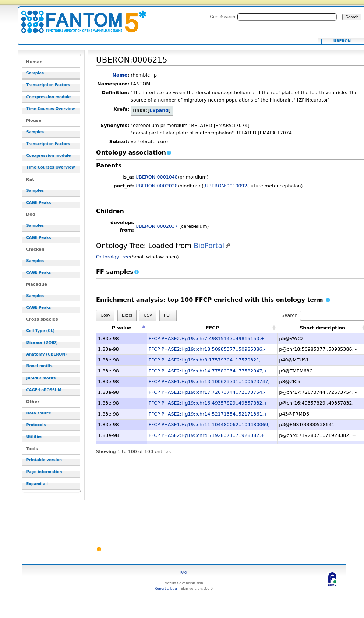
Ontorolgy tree (113, 257)
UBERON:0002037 (157, 226)
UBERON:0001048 (157, 177)
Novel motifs (39, 366)
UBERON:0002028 (157, 186)
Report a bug (166, 588)
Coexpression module (48, 97)
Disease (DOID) (42, 342)
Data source (39, 413)
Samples (35, 73)
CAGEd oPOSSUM (44, 390)
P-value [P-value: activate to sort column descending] (122, 328)
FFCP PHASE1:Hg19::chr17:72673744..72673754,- (207, 392)
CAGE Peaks (38, 203)
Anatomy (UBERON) (46, 354)
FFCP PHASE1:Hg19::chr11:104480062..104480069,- (210, 425)
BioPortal (209, 246)
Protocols (36, 425)
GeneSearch (222, 17)
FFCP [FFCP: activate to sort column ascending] (212, 328)
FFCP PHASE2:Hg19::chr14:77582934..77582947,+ (208, 371)
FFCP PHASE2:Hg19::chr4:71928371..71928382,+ (207, 435)
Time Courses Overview (50, 109)
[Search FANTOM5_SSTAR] (287, 17)
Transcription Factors (48, 85)
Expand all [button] (37, 484)
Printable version (44, 460)
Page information (44, 472)
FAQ (184, 573)
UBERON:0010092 (226, 186)
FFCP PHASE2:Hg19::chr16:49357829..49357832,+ (208, 403)
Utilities (34, 437)
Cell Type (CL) (40, 331)
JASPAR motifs (41, 378)
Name (120, 75)
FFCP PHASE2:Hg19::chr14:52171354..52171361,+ (208, 414)
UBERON (342, 41)
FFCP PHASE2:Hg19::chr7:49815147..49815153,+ (207, 338)
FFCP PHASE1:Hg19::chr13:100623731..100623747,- (210, 382)
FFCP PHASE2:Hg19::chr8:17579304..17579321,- (206, 360)
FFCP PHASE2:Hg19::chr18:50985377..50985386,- (207, 349)
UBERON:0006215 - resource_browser (79, 17)
